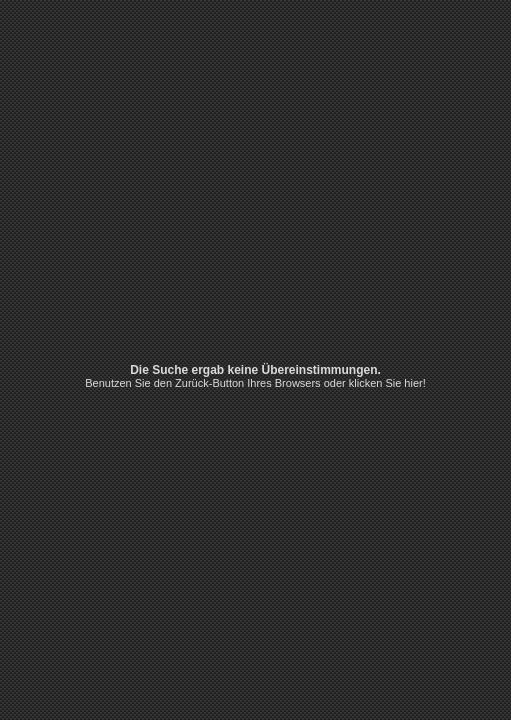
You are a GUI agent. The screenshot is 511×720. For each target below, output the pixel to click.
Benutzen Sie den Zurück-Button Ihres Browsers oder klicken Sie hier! (255, 383)
